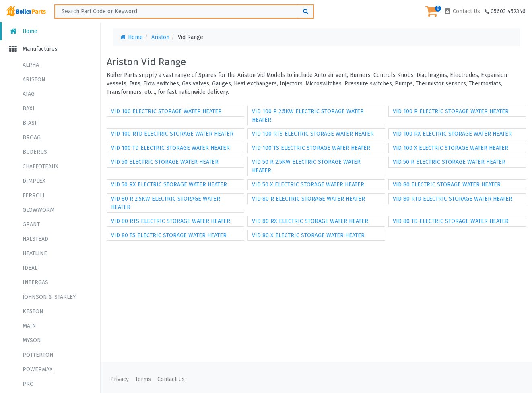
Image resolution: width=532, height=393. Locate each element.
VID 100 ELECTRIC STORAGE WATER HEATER (166, 111)
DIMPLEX (34, 181)
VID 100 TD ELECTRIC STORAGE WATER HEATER (170, 148)
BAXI (29, 109)
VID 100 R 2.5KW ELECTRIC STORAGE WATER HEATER (308, 116)
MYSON (32, 340)
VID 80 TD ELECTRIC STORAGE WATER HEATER (451, 221)
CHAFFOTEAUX (40, 167)
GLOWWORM (38, 210)
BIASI (30, 123)
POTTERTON (38, 355)
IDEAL (30, 268)
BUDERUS (35, 152)
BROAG (32, 138)
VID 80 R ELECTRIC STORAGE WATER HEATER (308, 199)
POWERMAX (38, 369)
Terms (143, 379)
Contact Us (462, 11)
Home (23, 31)
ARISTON (34, 80)
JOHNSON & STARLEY (49, 297)
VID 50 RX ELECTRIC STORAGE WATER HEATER (169, 185)
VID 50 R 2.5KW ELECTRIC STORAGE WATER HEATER (306, 166)
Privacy (120, 379)
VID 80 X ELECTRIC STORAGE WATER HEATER (308, 235)
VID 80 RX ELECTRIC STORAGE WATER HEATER (310, 221)
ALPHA (31, 65)
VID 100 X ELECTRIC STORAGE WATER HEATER (451, 148)
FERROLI (34, 195)
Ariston (160, 37)
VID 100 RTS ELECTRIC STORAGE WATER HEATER (313, 134)
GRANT (31, 224)
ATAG (29, 94)
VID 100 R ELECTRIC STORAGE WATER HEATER (451, 111)
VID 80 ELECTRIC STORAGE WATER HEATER (447, 185)
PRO (28, 384)
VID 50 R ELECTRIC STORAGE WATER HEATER (449, 162)
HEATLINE (35, 253)
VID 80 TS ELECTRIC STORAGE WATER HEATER (169, 235)
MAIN (29, 326)
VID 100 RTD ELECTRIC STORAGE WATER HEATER (172, 134)
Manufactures (33, 49)
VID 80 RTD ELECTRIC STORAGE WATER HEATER (453, 199)
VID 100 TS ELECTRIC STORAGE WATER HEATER (311, 148)
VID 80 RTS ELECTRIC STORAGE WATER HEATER (171, 221)
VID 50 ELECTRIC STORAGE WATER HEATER (165, 162)
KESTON (33, 311)
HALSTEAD (35, 239)
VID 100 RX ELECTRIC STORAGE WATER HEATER (452, 134)
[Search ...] (184, 11)
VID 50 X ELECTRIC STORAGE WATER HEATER (308, 185)
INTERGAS (35, 282)
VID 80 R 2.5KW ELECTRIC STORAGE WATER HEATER (166, 203)
